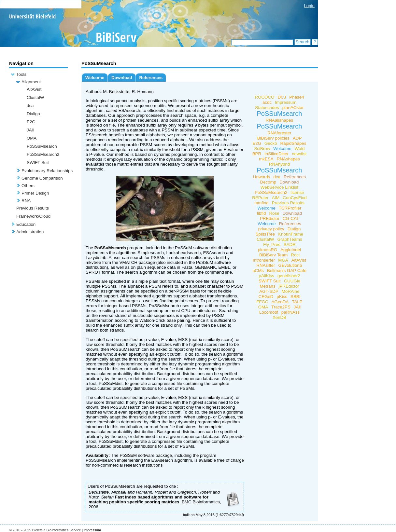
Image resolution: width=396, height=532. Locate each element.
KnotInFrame (291, 234)
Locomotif (269, 312)
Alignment (31, 82)
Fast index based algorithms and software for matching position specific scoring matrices (148, 499)
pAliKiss (266, 276)
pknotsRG (268, 250)
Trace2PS (281, 307)
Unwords (262, 177)
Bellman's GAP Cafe (287, 271)
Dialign (33, 114)
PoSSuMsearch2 (43, 154)
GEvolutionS (290, 265)
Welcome (95, 78)
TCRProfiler (290, 208)
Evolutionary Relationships (47, 171)
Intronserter (264, 260)
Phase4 (297, 97)
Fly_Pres (272, 245)
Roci (295, 255)
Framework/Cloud (33, 216)
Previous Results (33, 208)
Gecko (271, 143)
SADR (290, 245)
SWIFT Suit (38, 163)
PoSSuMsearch (42, 146)
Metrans (267, 286)
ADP (297, 138)
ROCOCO (264, 97)
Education (26, 224)
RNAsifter (266, 265)
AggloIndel (291, 250)
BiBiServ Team (273, 255)
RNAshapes (288, 159)
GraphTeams (290, 239)
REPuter (260, 198)
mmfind (262, 203)
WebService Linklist (279, 187)
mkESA (266, 159)
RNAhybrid (279, 164)
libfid (261, 213)
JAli (30, 130)
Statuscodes (267, 108)
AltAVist (34, 89)
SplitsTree (265, 234)
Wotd (300, 149)
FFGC (262, 302)
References (151, 78)
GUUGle (292, 281)
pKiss (282, 297)
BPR (257, 154)
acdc (267, 102)
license (297, 192)
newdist (299, 154)
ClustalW (35, 97)
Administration (30, 232)
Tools (21, 74)
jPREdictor (289, 286)
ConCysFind (295, 198)
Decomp (268, 182)
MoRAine (291, 291)
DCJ (282, 97)
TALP (297, 302)
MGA (283, 260)
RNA (26, 201)
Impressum (286, 102)
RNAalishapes (279, 120)
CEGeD (266, 297)
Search (303, 42)
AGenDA (280, 302)
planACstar (293, 108)
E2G (31, 122)
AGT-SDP (269, 291)
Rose (274, 213)
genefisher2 (289, 276)
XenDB (279, 317)
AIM (276, 198)
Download (122, 78)
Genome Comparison (42, 178)
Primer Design (35, 193)
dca (30, 106)
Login (309, 6)
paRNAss (290, 312)
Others (28, 186)
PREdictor (270, 218)
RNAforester (279, 133)
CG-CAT (291, 218)
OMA (32, 138)
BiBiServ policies (273, 138)
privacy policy (271, 229)
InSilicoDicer (276, 154)
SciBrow (262, 149)
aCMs (258, 271)
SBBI (295, 297)
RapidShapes (293, 143)
